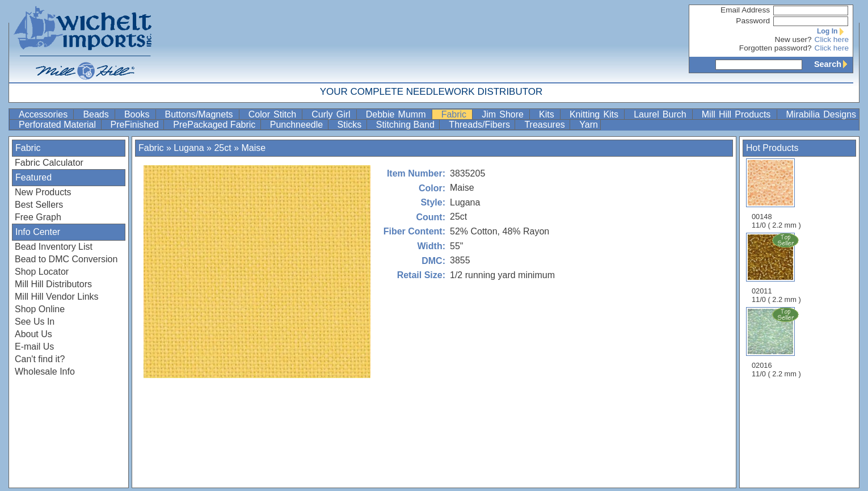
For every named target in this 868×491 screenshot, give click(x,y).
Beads (98, 114)
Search (833, 64)
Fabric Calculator (49, 163)
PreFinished (136, 125)
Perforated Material (59, 125)
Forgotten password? (776, 48)
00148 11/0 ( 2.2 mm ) (776, 194)
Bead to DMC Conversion (66, 259)
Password (753, 21)
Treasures (546, 125)
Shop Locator (42, 272)
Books (139, 114)
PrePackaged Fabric (215, 125)
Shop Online (40, 309)
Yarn (589, 125)
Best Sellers (39, 205)
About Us (33, 334)
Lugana (189, 148)
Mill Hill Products (738, 114)
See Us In (35, 322)
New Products (43, 192)
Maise (253, 148)
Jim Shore (504, 114)
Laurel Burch (662, 114)
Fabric (456, 114)
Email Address (745, 10)
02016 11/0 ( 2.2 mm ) (777, 342)
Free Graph (38, 217)
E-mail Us (34, 347)
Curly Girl (333, 114)
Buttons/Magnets (201, 114)
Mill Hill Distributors (53, 284)
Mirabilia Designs (821, 114)
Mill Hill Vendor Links (57, 297)
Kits (548, 114)
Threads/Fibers (481, 125)
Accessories (45, 114)
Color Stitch (274, 114)
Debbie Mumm (398, 114)
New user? (793, 39)
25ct (222, 148)
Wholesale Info (45, 372)
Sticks (351, 125)
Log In (833, 31)
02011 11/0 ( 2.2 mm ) (777, 268)
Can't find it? (40, 359)
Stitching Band (407, 125)
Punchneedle (298, 125)
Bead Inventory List (54, 247)
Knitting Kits (596, 114)
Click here (832, 39)
